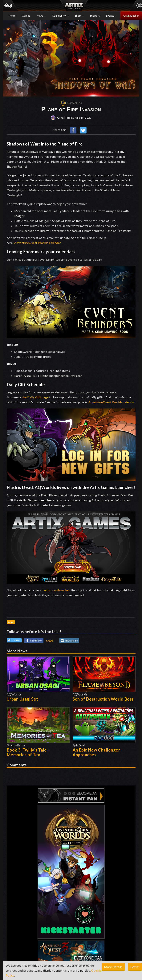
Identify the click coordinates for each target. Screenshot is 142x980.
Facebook (33, 641)
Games (26, 16)
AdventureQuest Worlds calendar (38, 243)
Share (50, 641)
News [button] (41, 16)
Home (12, 16)
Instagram (69, 641)
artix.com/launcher (57, 590)
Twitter (14, 640)
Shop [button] (79, 16)
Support (95, 16)
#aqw (11, 622)
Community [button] (60, 16)
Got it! (135, 967)
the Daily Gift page (36, 397)
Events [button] (112, 16)
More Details (113, 967)
